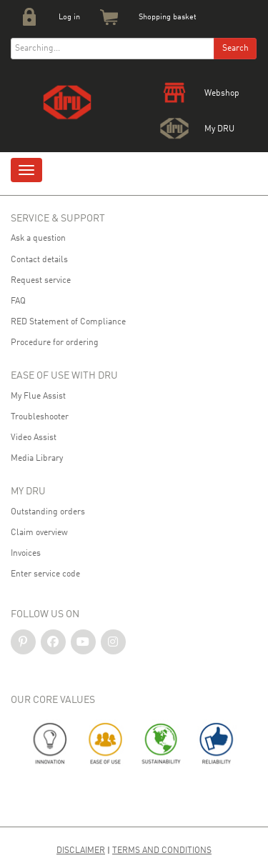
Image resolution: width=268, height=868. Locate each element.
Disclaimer (81, 851)
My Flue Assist (38, 396)
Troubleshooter (40, 417)
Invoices (26, 554)
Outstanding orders (48, 512)
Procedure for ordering (55, 343)
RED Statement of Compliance (68, 322)
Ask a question (38, 239)
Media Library (37, 459)
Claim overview (39, 533)
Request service (41, 281)
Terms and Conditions (162, 851)
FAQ (18, 301)
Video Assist (34, 438)
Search (235, 49)
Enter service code (45, 574)
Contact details (39, 260)
